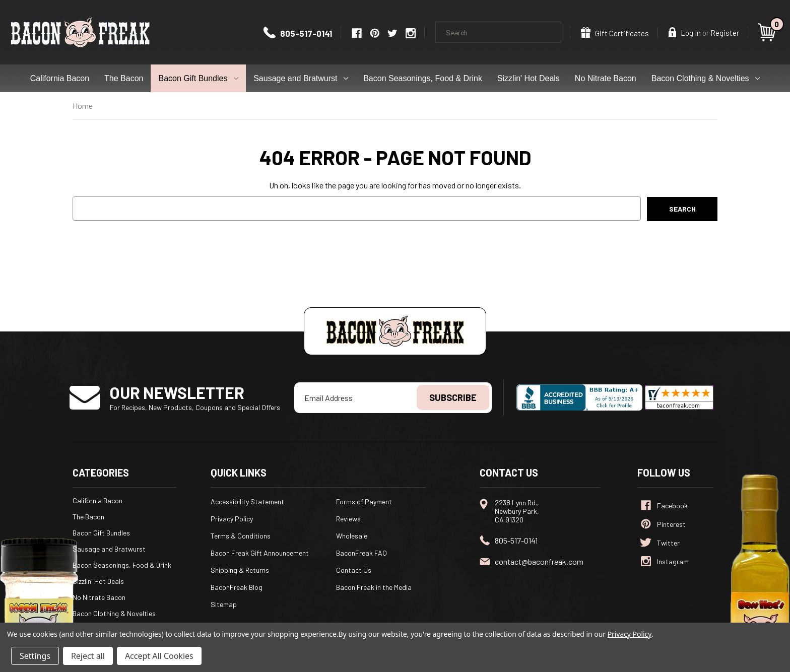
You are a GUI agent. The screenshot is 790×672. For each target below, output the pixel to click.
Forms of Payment (364, 501)
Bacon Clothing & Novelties (706, 78)
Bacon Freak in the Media (374, 587)
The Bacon (124, 78)
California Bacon (60, 78)
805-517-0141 (298, 33)
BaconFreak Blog (237, 587)
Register (725, 33)
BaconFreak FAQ (361, 553)
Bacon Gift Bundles (198, 78)
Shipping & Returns (240, 570)
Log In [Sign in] (685, 32)
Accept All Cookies (159, 656)
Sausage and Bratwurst (301, 78)
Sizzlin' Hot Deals (529, 78)
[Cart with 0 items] (768, 32)
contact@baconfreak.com (539, 561)
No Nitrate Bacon (606, 78)
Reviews (348, 519)
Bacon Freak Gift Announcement (260, 553)
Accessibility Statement (247, 501)
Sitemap (224, 604)
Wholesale (352, 536)
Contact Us (354, 570)
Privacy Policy (232, 519)
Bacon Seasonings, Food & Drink (423, 78)
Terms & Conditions (241, 536)
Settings (35, 656)
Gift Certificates (615, 32)
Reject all (88, 656)
